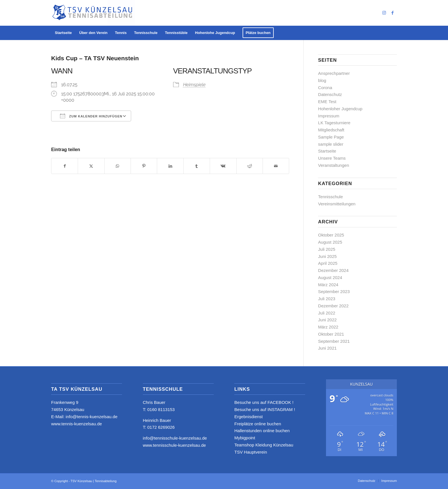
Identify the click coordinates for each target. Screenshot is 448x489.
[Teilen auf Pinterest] (144, 166)
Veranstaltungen (333, 165)
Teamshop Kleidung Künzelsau (264, 445)
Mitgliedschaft (331, 130)
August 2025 (330, 242)
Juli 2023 (327, 299)
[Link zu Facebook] (393, 13)
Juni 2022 (327, 320)
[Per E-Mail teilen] (276, 166)
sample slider (331, 144)
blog (322, 80)
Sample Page (331, 137)
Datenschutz (330, 94)
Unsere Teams (332, 158)
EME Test (327, 102)
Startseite (327, 151)
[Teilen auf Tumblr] (197, 166)
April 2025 (328, 263)
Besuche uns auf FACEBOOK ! (264, 402)
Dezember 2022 (333, 306)
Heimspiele (194, 85)
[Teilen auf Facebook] (65, 166)
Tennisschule (330, 197)
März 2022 (328, 327)
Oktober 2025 (331, 235)
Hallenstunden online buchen (262, 431)
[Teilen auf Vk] (223, 166)
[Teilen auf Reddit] (250, 166)
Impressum (329, 116)
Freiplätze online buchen (258, 424)
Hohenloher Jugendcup (340, 109)
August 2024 (330, 277)
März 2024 (328, 285)
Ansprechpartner (334, 73)
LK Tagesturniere (334, 123)
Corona (325, 88)
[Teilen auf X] (91, 166)
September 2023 (334, 291)
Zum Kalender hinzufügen (91, 116)
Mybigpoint (245, 438)
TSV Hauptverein (251, 452)
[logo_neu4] (93, 13)
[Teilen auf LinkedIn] (170, 166)
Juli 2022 (327, 313)
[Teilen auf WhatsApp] (118, 166)
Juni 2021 (327, 348)
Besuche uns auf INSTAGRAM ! (265, 409)
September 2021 (334, 341)
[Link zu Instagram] (384, 13)
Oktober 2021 (331, 334)
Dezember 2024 (333, 270)
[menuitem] (63, 33)
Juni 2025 (327, 256)
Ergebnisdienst (248, 417)
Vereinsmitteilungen (337, 204)
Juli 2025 (327, 249)
